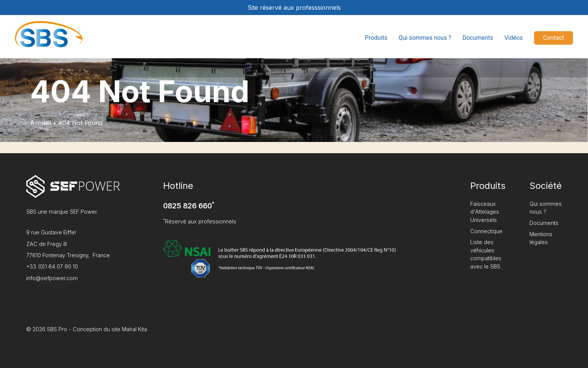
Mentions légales (541, 238)
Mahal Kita (134, 329)
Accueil (40, 123)
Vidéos (514, 38)
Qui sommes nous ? (425, 38)
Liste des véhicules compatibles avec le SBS (486, 254)
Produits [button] (376, 38)
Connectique (486, 231)
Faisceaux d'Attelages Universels (485, 212)
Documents (478, 38)
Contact (553, 38)
